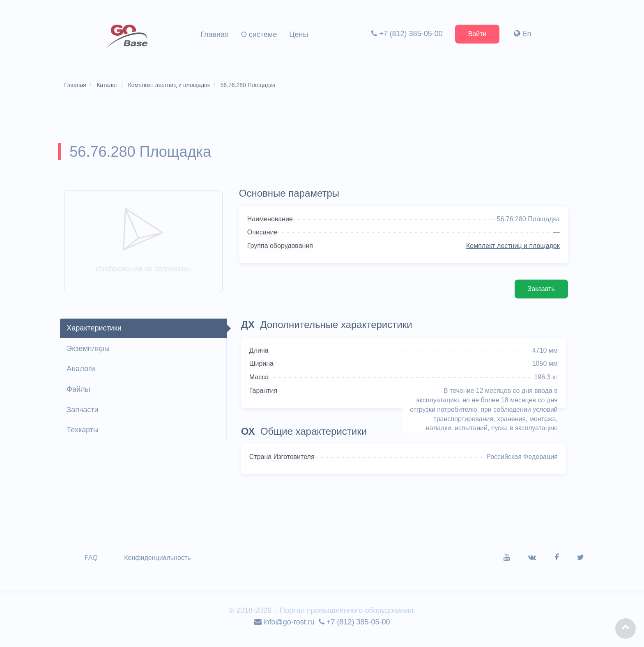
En (521, 34)
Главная (215, 34)
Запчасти (85, 416)
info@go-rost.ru (284, 629)
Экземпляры (91, 355)
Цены (299, 34)
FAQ (94, 565)
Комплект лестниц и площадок (510, 252)
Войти (476, 34)
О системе (259, 34)
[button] (626, 629)
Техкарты (85, 436)
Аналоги (84, 375)
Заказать (538, 295)
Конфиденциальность (160, 565)
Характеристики (97, 335)
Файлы (81, 396)
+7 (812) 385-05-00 (405, 34)
